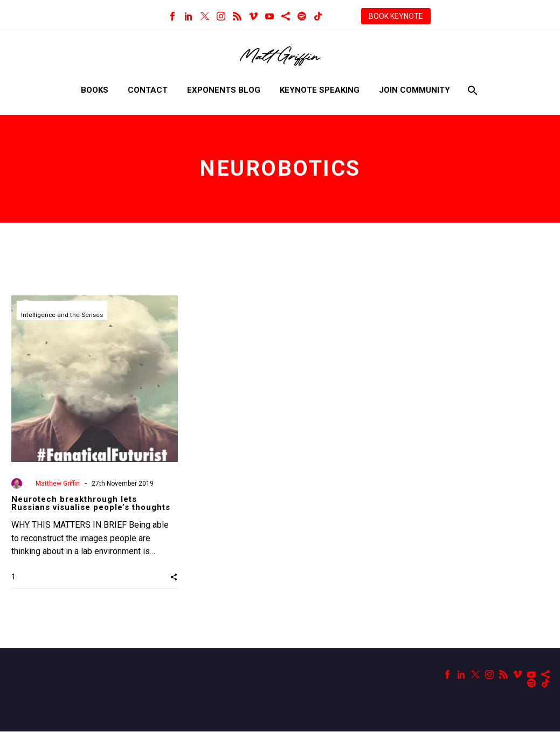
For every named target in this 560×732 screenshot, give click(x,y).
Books (95, 90)
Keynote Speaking (320, 90)
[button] (174, 577)
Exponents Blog (224, 90)
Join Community (414, 90)
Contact (148, 90)
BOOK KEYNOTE (396, 16)
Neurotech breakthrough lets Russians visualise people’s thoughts (91, 503)
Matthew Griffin (58, 484)
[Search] (472, 90)
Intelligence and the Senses (63, 315)
